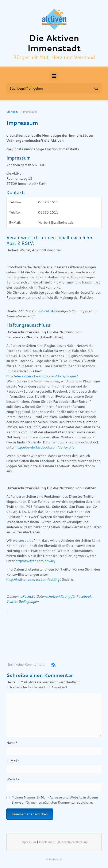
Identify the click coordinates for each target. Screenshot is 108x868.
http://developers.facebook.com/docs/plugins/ (42, 376)
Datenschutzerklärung (72, 842)
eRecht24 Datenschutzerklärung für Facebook (56, 596)
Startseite (12, 112)
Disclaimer (46, 842)
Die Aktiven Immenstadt (54, 43)
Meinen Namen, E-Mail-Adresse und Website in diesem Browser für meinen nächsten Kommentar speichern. (55, 800)
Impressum (28, 842)
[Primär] (54, 76)
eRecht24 (46, 311)
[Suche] (54, 88)
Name (12, 743)
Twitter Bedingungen (22, 602)
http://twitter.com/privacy (35, 561)
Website (13, 779)
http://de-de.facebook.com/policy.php (45, 447)
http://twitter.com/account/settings (34, 580)
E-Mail (13, 761)
